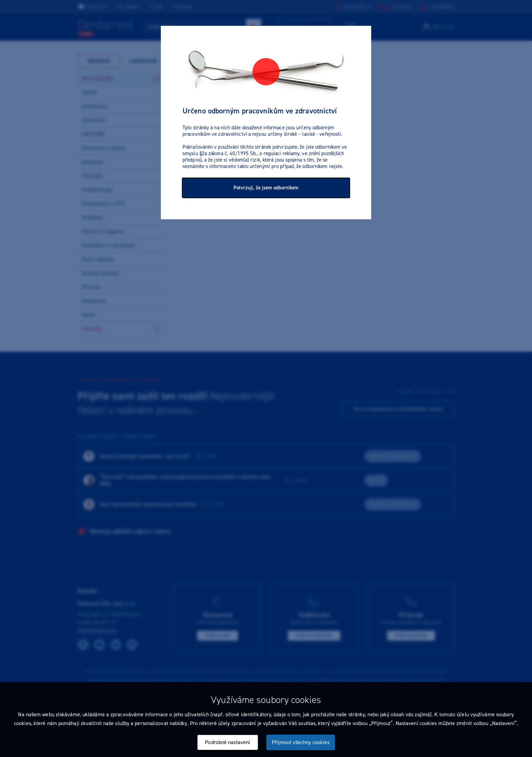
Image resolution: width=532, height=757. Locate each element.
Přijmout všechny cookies (301, 742)
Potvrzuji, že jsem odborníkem (266, 188)
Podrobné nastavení (227, 742)
